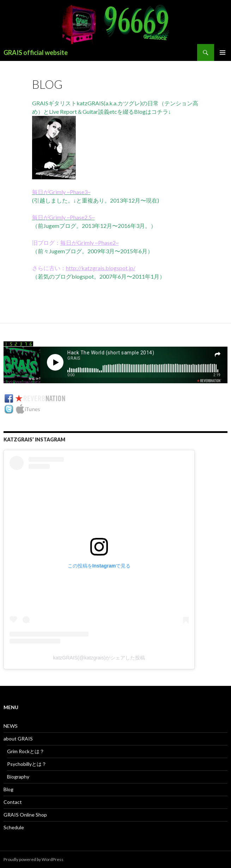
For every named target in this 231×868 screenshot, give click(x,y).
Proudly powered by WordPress (34, 859)
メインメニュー (223, 52)
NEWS (11, 726)
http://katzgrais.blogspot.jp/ (101, 268)
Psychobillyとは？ (27, 764)
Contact (13, 802)
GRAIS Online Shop (25, 815)
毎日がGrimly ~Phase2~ (90, 243)
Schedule (14, 827)
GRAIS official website (36, 52)
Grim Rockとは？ (26, 751)
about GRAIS (18, 739)
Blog (8, 789)
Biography (18, 777)
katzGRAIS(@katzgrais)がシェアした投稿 (99, 658)
